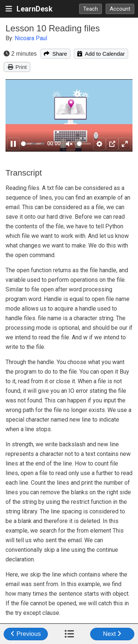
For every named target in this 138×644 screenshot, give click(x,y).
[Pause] (13, 144)
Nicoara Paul (31, 38)
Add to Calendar (101, 54)
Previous (26, 634)
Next (112, 634)
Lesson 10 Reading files (53, 28)
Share (55, 54)
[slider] (33, 144)
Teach (91, 9)
